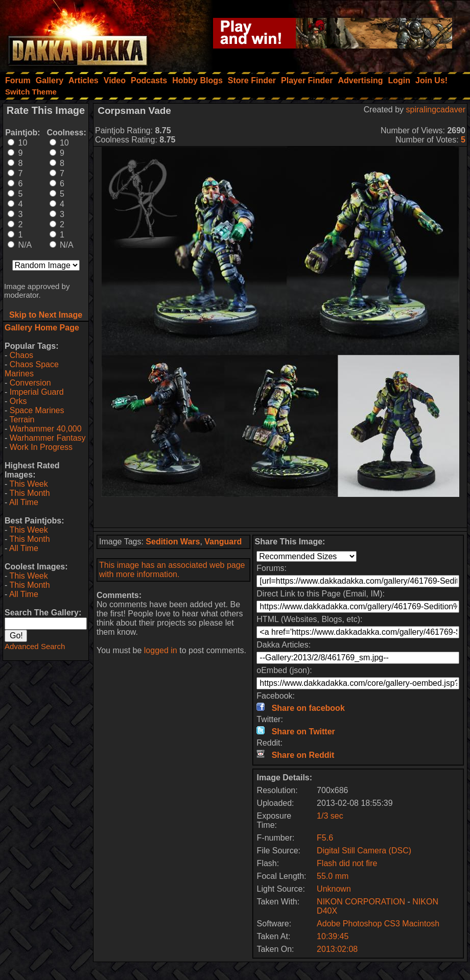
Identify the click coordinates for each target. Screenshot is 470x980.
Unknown (334, 889)
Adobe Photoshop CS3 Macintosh (378, 924)
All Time (24, 502)
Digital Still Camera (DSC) (364, 851)
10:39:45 (333, 936)
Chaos (21, 355)
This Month (29, 493)
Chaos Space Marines (32, 369)
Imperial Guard (37, 392)
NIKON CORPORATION (361, 902)
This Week (28, 484)
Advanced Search (35, 646)
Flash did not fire (347, 863)
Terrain (22, 420)
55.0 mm (333, 876)
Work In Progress (41, 447)
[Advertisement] (280, 512)
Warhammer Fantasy (48, 438)
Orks (18, 401)
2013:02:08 (337, 949)
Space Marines (37, 410)
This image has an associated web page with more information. (172, 570)
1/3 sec (330, 816)
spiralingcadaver (436, 110)
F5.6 (325, 838)
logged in (161, 650)
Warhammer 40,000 (46, 429)
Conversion (30, 383)
